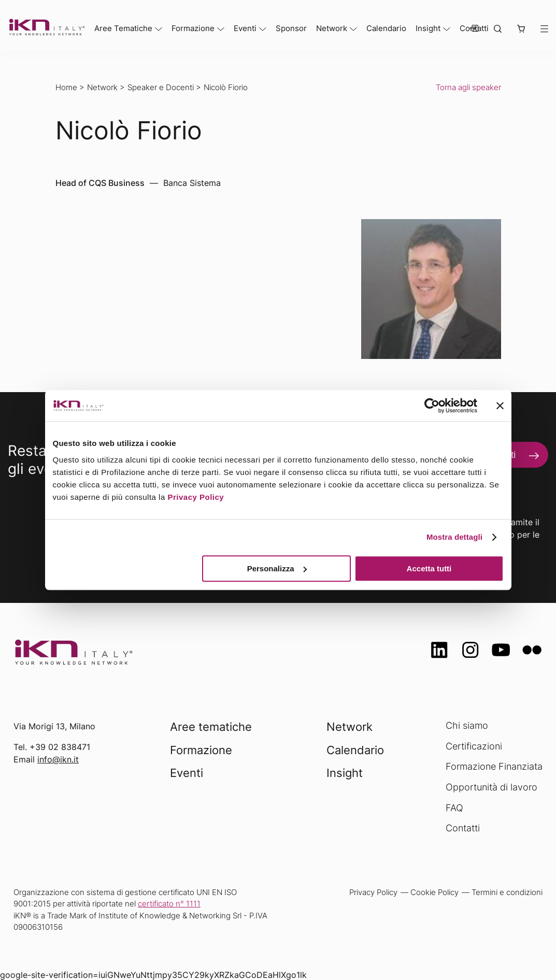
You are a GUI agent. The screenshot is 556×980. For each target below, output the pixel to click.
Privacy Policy (196, 497)
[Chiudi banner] (500, 406)
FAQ (454, 808)
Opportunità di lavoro (491, 787)
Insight (428, 28)
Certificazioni (474, 746)
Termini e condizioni (507, 892)
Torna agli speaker (468, 87)
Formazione (193, 28)
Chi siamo (467, 725)
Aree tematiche (211, 727)
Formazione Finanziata (494, 766)
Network (332, 28)
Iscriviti (501, 455)
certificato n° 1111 (169, 904)
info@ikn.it (58, 759)
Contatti (463, 828)
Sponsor (291, 28)
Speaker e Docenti (161, 87)
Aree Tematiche (123, 28)
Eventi (245, 28)
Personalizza (277, 568)
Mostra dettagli (454, 537)
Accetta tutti (429, 568)
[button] (521, 29)
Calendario (386, 28)
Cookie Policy (434, 892)
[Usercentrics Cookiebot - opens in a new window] (432, 406)
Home (66, 87)
